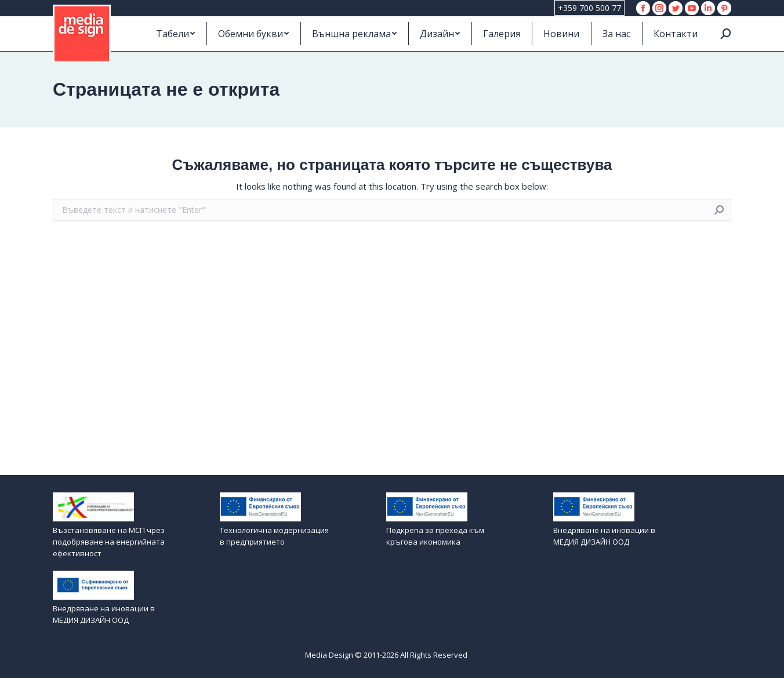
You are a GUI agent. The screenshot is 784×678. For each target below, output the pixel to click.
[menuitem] (175, 34)
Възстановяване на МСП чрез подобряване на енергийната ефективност (109, 542)
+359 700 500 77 (589, 8)
